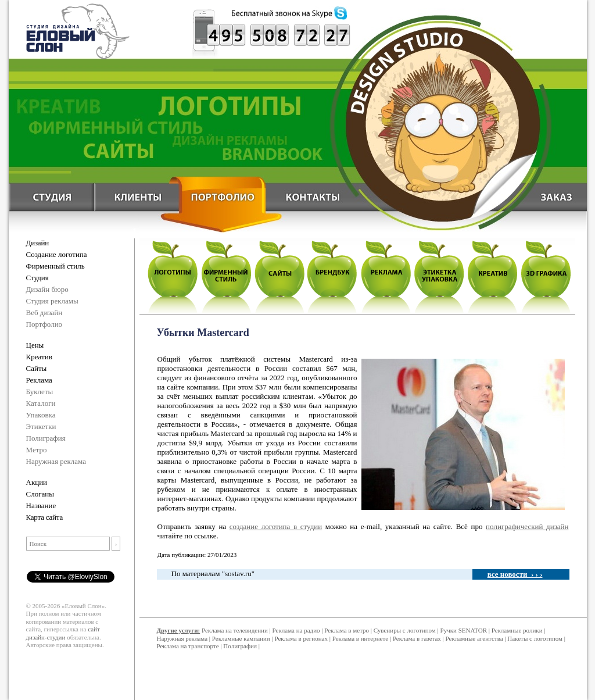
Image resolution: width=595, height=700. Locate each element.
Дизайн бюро (47, 289)
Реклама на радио (296, 630)
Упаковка (41, 415)
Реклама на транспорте (188, 646)
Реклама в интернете (360, 638)
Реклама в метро (347, 630)
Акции (37, 482)
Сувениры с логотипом (405, 630)
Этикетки (41, 426)
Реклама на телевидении (235, 630)
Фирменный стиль (55, 266)
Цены (35, 345)
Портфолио (44, 324)
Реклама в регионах (301, 638)
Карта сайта (45, 517)
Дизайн (37, 243)
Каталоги (41, 403)
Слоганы (40, 494)
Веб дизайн (44, 312)
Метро (37, 450)
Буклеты (40, 392)
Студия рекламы (52, 301)
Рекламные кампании (241, 638)
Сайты (37, 368)
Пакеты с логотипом (535, 638)
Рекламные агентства (475, 638)
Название (41, 506)
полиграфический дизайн (527, 526)
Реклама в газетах (418, 638)
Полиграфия (46, 438)
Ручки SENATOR (464, 630)
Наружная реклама (56, 461)
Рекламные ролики (517, 630)
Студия (37, 278)
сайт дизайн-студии (63, 633)
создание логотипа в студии (276, 526)
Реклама (39, 380)
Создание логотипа (57, 254)
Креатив (39, 357)
